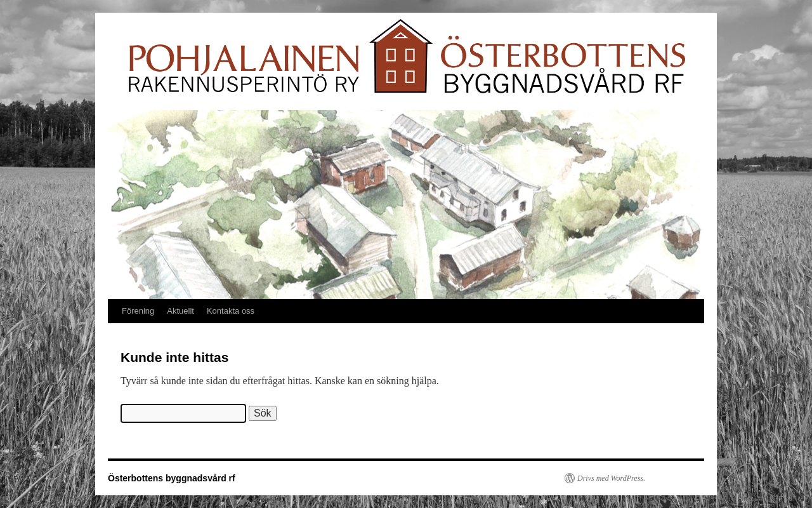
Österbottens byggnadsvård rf (172, 478)
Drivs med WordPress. (611, 478)
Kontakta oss (231, 311)
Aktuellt (180, 311)
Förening (138, 311)
